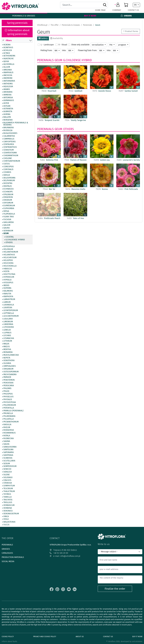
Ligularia (8, 319)
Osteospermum (11, 372)
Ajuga (6, 61)
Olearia (7, 363)
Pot (111, 45)
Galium (7, 225)
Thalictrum (9, 491)
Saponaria (9, 453)
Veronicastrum (11, 514)
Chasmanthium (11, 156)
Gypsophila (9, 246)
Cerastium (9, 150)
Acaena (7, 45)
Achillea (8, 50)
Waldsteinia (9, 522)
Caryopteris (9, 142)
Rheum (7, 427)
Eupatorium (9, 206)
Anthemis (8, 84)
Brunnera (9, 128)
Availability (57, 38)
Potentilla (9, 408)
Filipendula (9, 214)
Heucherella (10, 266)
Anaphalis (8, 73)
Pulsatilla (9, 419)
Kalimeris (8, 291)
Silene (7, 475)
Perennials (45, 60)
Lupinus (7, 333)
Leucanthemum (11, 316)
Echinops (8, 192)
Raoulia (7, 425)
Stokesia (8, 483)
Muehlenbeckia (11, 355)
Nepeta (7, 358)
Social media (8, 561)
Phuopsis (8, 394)
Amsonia (8, 70)
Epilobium (8, 195)
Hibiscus (8, 269)
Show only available (80, 45)
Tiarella (7, 497)
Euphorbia (9, 208)
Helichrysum (10, 258)
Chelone (8, 158)
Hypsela (7, 280)
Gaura (6, 228)
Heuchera (8, 263)
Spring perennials (17, 23)
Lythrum (8, 341)
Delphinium (9, 181)
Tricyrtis (8, 500)
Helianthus (9, 255)
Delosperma (9, 178)
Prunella (8, 414)
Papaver (7, 377)
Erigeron (8, 197)
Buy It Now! (90, 16)
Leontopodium (11, 311)
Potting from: (46, 50)
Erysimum (8, 203)
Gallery (43, 38)
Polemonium (10, 405)
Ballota (7, 117)
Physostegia (10, 402)
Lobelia (7, 330)
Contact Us (133, 10)
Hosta (6, 272)
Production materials (13, 557)
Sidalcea (8, 472)
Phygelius (8, 397)
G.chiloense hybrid (15, 240)
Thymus (7, 494)
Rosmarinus (9, 433)
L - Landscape (47, 45)
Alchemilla (9, 64)
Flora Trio (9, 217)
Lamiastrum (9, 299)
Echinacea (8, 189)
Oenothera (9, 361)
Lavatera (8, 308)
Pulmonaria (9, 416)
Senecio (7, 469)
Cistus (7, 164)
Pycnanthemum (11, 422)
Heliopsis (8, 260)
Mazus (7, 347)
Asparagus (9, 100)
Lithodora (9, 327)
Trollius (8, 503)
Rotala (7, 436)
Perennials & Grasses (24, 16)
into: (64, 50)
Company (117, 10)
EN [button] (136, 5)
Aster (6, 103)
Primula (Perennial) (13, 411)
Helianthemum (11, 252)
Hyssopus (8, 283)
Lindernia (8, 324)
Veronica (8, 511)
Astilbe (7, 106)
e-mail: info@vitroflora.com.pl (65, 556)
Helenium (8, 249)
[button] (118, 5)
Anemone (8, 78)
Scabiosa (8, 458)
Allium (7, 67)
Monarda (8, 352)
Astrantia (8, 109)
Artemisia (8, 98)
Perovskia (8, 383)
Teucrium (8, 489)
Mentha (7, 349)
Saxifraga (8, 455)
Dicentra (8, 183)
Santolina (8, 450)
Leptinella (9, 313)
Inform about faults (9, 641)
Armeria (7, 95)
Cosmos (7, 172)
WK (56, 51)
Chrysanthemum (12, 161)
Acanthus (8, 48)
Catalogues (7, 553)
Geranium (8, 231)
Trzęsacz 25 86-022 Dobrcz (63, 550)
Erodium (8, 200)
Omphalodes (10, 366)
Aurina (7, 114)
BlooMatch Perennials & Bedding (16, 124)
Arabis (7, 89)
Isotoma (7, 288)
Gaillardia (9, 222)
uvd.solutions (137, 641)
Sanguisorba (10, 447)
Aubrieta (8, 112)
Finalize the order (115, 589)
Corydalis (8, 169)
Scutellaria (9, 461)
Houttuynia (9, 274)
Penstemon (9, 380)
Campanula (9, 139)
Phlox (6, 391)
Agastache (9, 59)
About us (80, 636)
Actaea (7, 53)
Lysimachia (9, 338)
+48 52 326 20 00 (59, 553)
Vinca (6, 516)
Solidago (8, 477)
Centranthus (10, 147)
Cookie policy (8, 636)
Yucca (6, 525)
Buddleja (8, 131)
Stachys (7, 480)
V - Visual (63, 45)
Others (9, 243)
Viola (6, 519)
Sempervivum (10, 466)
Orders (126, 16)
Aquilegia (8, 87)
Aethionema (9, 56)
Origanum (8, 369)
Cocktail (10, 237)
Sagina (7, 441)
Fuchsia (7, 220)
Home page (100, 10)
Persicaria (9, 386)
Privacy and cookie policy (45, 636)
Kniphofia (8, 297)
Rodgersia (9, 430)
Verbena (8, 508)
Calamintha (9, 136)
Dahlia (7, 175)
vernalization (98, 45)
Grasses (6, 549)
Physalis (8, 400)
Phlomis (7, 388)
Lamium (7, 302)
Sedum (7, 464)
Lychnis (7, 336)
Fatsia (6, 211)
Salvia (6, 444)
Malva (6, 344)
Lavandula (9, 305)
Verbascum (9, 505)
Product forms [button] (132, 31)
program (122, 45)
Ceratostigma (10, 153)
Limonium (8, 322)
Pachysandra (10, 375)
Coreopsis (9, 167)
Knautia (7, 294)
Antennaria (9, 81)
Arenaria (8, 92)
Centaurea (9, 144)
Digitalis (8, 186)
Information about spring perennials (17, 32)
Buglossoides (10, 133)
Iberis (6, 285)
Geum (6, 234)
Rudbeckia (9, 438)
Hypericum (9, 277)
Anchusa (8, 75)
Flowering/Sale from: (87, 50)
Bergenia (8, 120)
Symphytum (9, 486)
